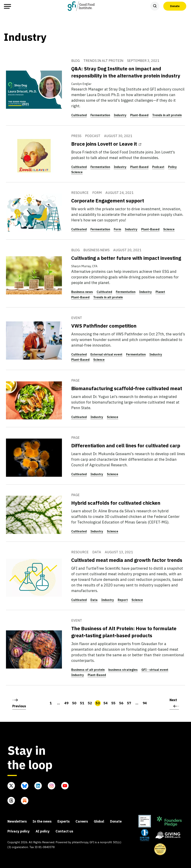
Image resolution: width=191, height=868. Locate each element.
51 (82, 703)
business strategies (123, 670)
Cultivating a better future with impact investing (126, 258)
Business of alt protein (88, 670)
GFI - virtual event (155, 670)
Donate (175, 6)
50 (74, 703)
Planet (160, 292)
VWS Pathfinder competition (104, 326)
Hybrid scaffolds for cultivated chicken (116, 503)
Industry (120, 115)
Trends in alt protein (167, 115)
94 (145, 703)
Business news (82, 292)
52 (90, 703)
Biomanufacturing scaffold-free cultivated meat (127, 388)
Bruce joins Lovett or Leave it (106, 144)
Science (77, 172)
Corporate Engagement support (108, 201)
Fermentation (100, 115)
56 (121, 703)
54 (106, 703)
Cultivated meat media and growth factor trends (127, 560)
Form (117, 229)
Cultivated (79, 115)
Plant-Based (139, 115)
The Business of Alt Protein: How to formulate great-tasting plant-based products (124, 632)
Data (94, 600)
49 (66, 703)
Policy (172, 167)
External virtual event (106, 354)
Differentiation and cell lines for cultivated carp (126, 445)
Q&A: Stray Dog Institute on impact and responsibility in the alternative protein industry (126, 72)
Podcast (158, 167)
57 (129, 703)
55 (113, 703)
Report (123, 600)
